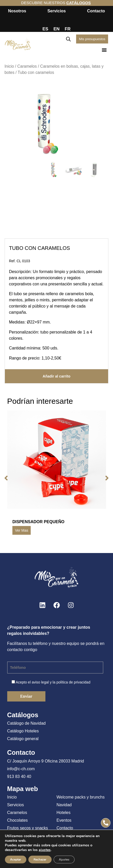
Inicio (9, 66)
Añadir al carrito (56, 376)
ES (46, 29)
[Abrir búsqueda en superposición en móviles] (68, 39)
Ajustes (64, 860)
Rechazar (40, 860)
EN (56, 29)
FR (68, 29)
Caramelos (27, 66)
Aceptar (16, 860)
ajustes (45, 850)
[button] (104, 50)
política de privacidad (74, 682)
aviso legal (40, 682)
